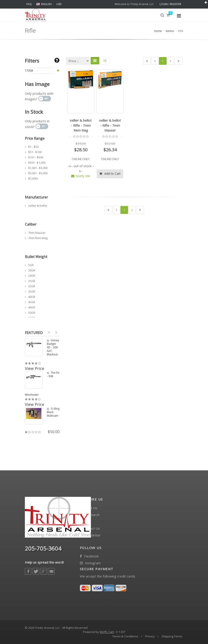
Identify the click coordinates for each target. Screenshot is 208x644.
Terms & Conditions (125, 636)
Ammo (170, 31)
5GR (31, 265)
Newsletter (90, 535)
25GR (32, 281)
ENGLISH (44, 4)
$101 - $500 (36, 157)
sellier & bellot (38, 206)
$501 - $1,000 (37, 163)
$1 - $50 (33, 147)
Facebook (89, 556)
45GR (32, 302)
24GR (32, 276)
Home (158, 31)
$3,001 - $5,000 (38, 173)
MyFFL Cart (107, 632)
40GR (32, 297)
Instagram (90, 563)
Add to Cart (110, 174)
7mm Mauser (37, 233)
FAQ (29, 4)
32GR (32, 286)
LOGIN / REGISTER (170, 4)
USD (59, 4)
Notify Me (81, 176)
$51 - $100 (35, 152)
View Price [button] (35, 368)
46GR (32, 307)
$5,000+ (33, 178)
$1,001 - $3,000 (38, 168)
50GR (32, 313)
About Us (89, 508)
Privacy (150, 636)
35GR (32, 291)
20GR (32, 270)
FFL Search (90, 515)
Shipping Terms (172, 636)
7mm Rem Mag (38, 238)
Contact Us (90, 528)
